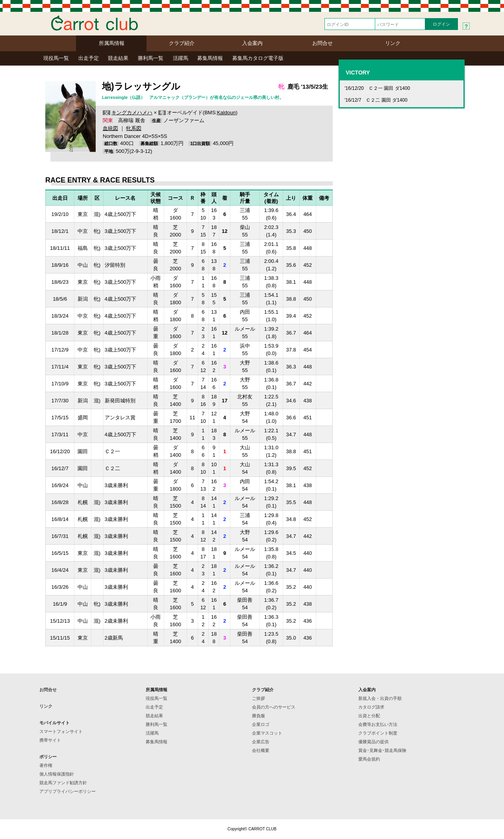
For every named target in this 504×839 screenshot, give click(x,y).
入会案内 (252, 43)
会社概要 (261, 750)
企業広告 (261, 742)
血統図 (110, 128)
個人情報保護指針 (57, 774)
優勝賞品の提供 (373, 742)
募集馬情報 (210, 58)
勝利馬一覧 (151, 58)
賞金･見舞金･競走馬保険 (382, 750)
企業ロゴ (261, 724)
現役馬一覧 (56, 58)
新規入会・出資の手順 (380, 698)
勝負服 (258, 716)
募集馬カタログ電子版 (258, 58)
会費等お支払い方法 (378, 724)
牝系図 (134, 128)
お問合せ (322, 43)
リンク (393, 43)
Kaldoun (226, 113)
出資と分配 (369, 716)
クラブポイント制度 (378, 733)
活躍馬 (181, 58)
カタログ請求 (371, 707)
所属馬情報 (112, 43)
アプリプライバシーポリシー (68, 791)
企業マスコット (267, 733)
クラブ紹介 (182, 43)
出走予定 (89, 58)
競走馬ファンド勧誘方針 (63, 783)
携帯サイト (50, 740)
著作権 (46, 765)
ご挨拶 (258, 698)
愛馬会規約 (369, 759)
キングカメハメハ (132, 113)
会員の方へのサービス (274, 707)
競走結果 (118, 58)
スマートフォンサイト (61, 731)
